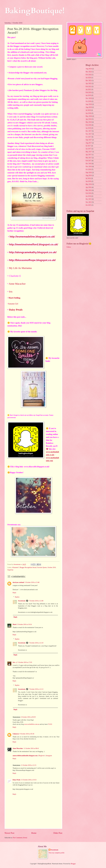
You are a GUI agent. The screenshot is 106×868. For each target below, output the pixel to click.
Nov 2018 (89, 98)
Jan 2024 (88, 78)
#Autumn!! (16, 567)
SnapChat (10, 570)
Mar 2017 (89, 158)
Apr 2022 (89, 84)
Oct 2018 (88, 101)
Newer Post (9, 833)
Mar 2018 (89, 122)
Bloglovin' (42, 756)
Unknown (16, 734)
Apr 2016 (89, 187)
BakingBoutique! (35, 11)
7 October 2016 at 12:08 (36, 601)
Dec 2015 (89, 199)
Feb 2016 (88, 193)
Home (34, 833)
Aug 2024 (89, 69)
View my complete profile (56, 853)
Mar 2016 (89, 190)
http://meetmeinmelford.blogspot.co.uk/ (33, 244)
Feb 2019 (88, 92)
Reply (14, 593)
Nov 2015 (89, 202)
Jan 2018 (88, 128)
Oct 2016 (88, 169)
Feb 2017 (88, 161)
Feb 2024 (88, 75)
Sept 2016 (89, 173)
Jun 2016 (88, 181)
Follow (69, 247)
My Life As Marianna (20, 268)
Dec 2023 (89, 81)
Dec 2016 (89, 164)
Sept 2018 (89, 104)
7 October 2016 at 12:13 (36, 689)
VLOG (50, 724)
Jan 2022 (88, 90)
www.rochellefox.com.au (32, 724)
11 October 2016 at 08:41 (31, 748)
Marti (14, 624)
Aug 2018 (89, 107)
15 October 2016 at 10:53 (29, 780)
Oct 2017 (88, 137)
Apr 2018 (89, 119)
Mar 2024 (89, 72)
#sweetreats (22, 601)
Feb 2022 (88, 87)
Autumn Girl (13, 304)
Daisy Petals (16, 310)
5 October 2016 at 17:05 (25, 662)
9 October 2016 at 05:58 (27, 734)
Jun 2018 (88, 113)
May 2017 (89, 152)
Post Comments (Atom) (20, 838)
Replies (17, 597)
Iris (11, 292)
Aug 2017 (89, 143)
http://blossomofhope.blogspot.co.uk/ (32, 260)
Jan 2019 (88, 95)
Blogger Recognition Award (28, 567)
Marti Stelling (15, 298)
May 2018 (89, 116)
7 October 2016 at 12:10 (36, 643)
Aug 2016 (89, 175)
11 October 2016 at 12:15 (29, 765)
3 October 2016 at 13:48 (32, 582)
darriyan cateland (18, 582)
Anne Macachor (17, 284)
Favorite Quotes (42, 567)
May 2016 (89, 184)
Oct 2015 (88, 205)
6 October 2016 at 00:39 (28, 717)
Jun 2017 (88, 149)
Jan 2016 (88, 196)
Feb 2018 (88, 125)
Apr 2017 (89, 155)
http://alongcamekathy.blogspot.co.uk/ (33, 252)
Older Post (58, 833)
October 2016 (52, 567)
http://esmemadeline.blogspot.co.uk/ (32, 237)
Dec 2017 (89, 131)
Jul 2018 (88, 110)
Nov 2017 (89, 134)
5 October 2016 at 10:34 (24, 624)
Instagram (49, 756)
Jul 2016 (88, 178)
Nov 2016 (89, 167)
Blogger (73, 864)
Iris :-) (15, 662)
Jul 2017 (88, 146)
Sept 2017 (89, 140)
